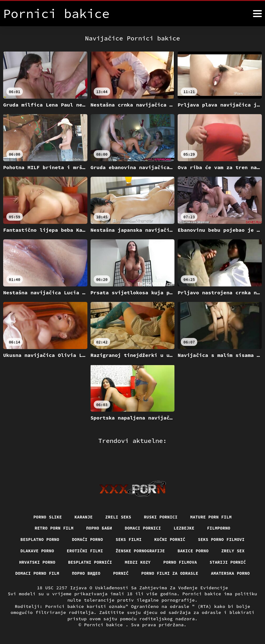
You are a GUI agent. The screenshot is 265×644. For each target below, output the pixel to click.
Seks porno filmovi (226, 527)
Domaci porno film (60, 562)
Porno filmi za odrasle (199, 562)
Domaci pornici (144, 515)
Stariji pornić (233, 550)
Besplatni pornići (88, 550)
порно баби (98, 515)
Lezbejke (187, 515)
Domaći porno (85, 527)
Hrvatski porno (32, 550)
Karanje (81, 504)
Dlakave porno (32, 538)
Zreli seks (117, 504)
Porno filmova (183, 550)
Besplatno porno (35, 527)
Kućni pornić (171, 527)
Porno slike (43, 504)
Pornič (147, 562)
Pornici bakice (105, 625)
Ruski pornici (162, 504)
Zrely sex (238, 538)
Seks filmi (129, 527)
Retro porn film (50, 515)
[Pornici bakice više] (257, 14)
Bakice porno (196, 538)
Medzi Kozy (138, 550)
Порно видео (111, 562)
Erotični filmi (82, 538)
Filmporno (223, 515)
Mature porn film (215, 504)
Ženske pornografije (141, 538)
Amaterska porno (132, 573)
